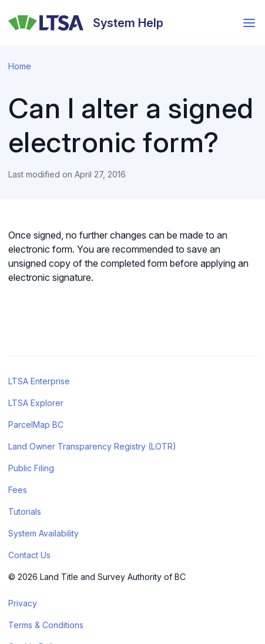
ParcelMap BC (36, 425)
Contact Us (29, 555)
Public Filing (31, 468)
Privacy (23, 603)
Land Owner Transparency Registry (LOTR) (92, 446)
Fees (18, 490)
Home (20, 66)
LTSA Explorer (36, 403)
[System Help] (86, 23)
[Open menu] (249, 23)
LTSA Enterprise (39, 381)
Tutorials (25, 511)
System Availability (43, 533)
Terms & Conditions (46, 625)
